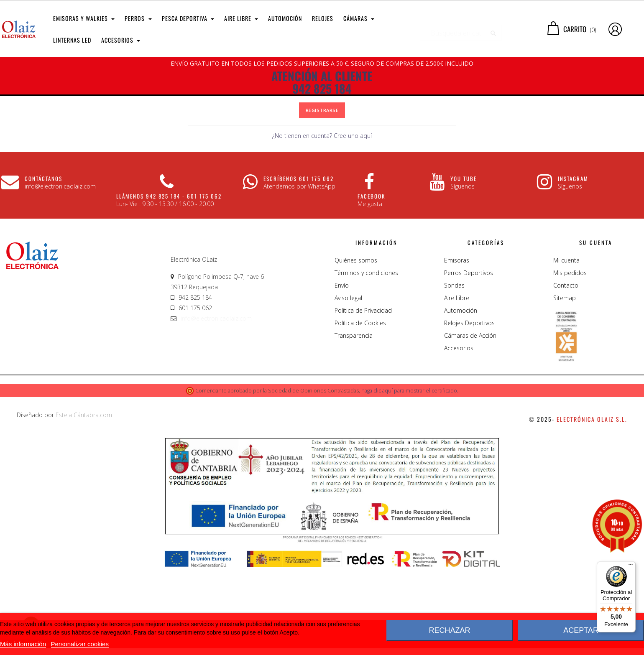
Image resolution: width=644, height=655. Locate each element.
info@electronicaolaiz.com (216, 404)
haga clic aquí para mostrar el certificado (409, 477)
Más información (23, 644)
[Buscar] (461, 29)
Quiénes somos (356, 346)
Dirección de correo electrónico (219, 135)
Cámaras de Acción (470, 422)
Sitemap (565, 384)
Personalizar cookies (80, 644)
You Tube (464, 265)
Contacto (566, 371)
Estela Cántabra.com (84, 501)
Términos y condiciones (366, 359)
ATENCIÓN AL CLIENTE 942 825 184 (322, 82)
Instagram (573, 265)
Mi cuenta (566, 346)
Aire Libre (457, 384)
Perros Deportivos (469, 359)
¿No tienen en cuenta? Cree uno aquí (322, 222)
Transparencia (354, 422)
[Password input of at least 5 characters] (287, 161)
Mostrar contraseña (351, 160)
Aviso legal (348, 384)
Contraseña (230, 160)
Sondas (454, 371)
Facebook (371, 283)
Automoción (461, 396)
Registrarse (322, 197)
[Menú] (631, 566)
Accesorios (459, 434)
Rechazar (449, 630)
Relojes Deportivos (469, 409)
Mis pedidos (570, 359)
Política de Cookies (360, 409)
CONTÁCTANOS (43, 265)
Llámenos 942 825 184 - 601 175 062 (169, 283)
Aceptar (581, 630)
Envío (342, 371)
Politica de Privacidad (363, 396)
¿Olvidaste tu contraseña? (322, 179)
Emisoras (457, 346)
